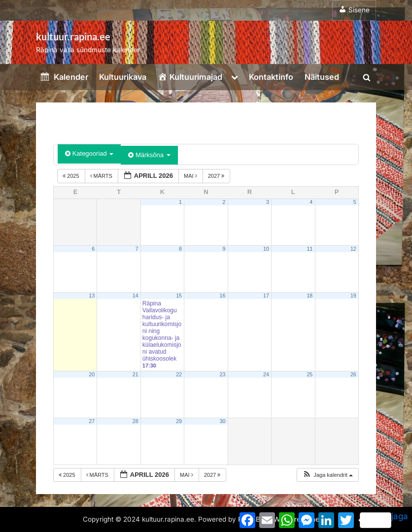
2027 (217, 176)
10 (266, 249)
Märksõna (149, 155)
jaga (384, 520)
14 (136, 296)
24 (266, 374)
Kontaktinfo (271, 77)
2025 (72, 176)
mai (191, 176)
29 (179, 421)
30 (223, 421)
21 (136, 374)
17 (266, 296)
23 (223, 374)
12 (353, 249)
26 (353, 374)
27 (92, 421)
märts (102, 176)
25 (309, 374)
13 (92, 296)
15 (179, 296)
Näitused (322, 77)
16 (223, 296)
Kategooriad (89, 153)
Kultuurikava (123, 77)
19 (353, 296)
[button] (327, 475)
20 (92, 374)
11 (309, 249)
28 (136, 421)
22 (179, 374)
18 (309, 296)
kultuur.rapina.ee (73, 36)
